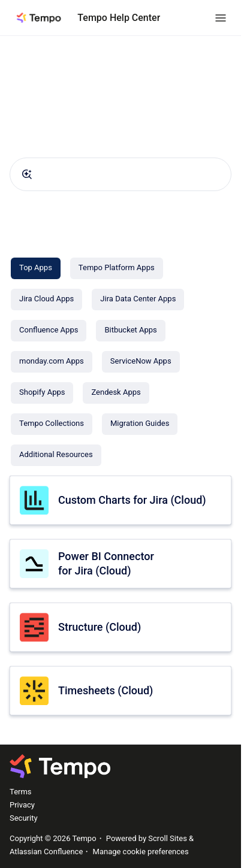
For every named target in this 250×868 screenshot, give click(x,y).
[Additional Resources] (56, 455)
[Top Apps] (36, 268)
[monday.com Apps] (52, 362)
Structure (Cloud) (100, 627)
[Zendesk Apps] (116, 393)
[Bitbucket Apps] (130, 331)
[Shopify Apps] (42, 393)
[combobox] (121, 174)
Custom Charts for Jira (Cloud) (132, 500)
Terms (21, 792)
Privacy (22, 805)
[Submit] (27, 174)
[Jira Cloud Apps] (46, 300)
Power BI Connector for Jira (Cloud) (106, 563)
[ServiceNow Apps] (141, 362)
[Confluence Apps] (49, 331)
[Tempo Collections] (52, 424)
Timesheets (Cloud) (106, 690)
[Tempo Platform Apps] (117, 268)
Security (24, 818)
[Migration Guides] (140, 424)
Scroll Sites (168, 838)
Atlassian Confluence (46, 852)
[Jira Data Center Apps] (138, 300)
